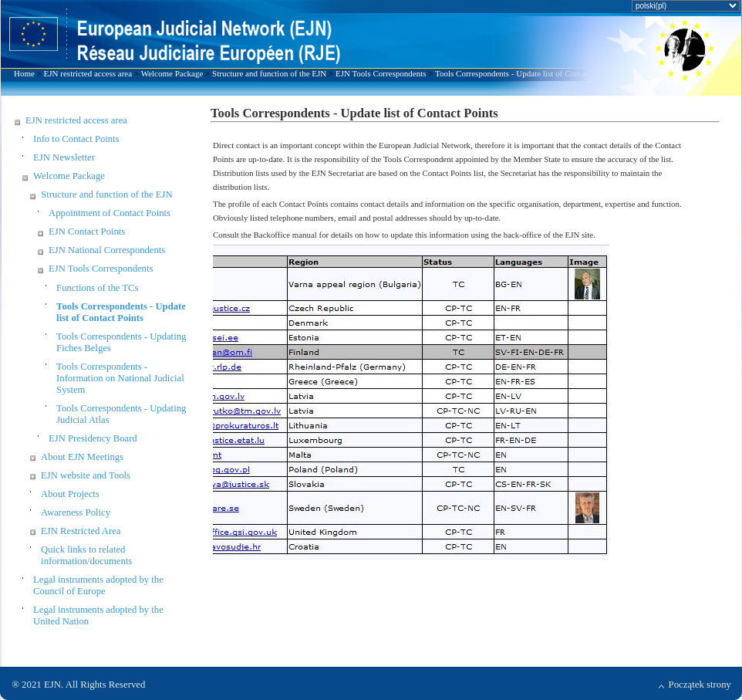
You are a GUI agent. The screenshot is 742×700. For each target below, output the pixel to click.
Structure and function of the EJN (269, 73)
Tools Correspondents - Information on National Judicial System (120, 378)
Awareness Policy (76, 512)
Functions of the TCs (97, 288)
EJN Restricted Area (81, 531)
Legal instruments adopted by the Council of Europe (98, 585)
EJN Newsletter (64, 157)
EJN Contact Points (87, 232)
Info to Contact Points (76, 139)
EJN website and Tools (86, 475)
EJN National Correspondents (107, 250)
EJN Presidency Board (93, 438)
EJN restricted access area (88, 73)
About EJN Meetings (82, 457)
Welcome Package (172, 73)
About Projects (70, 494)
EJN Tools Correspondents (381, 73)
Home (24, 73)
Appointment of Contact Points (110, 213)
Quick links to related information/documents (86, 555)
